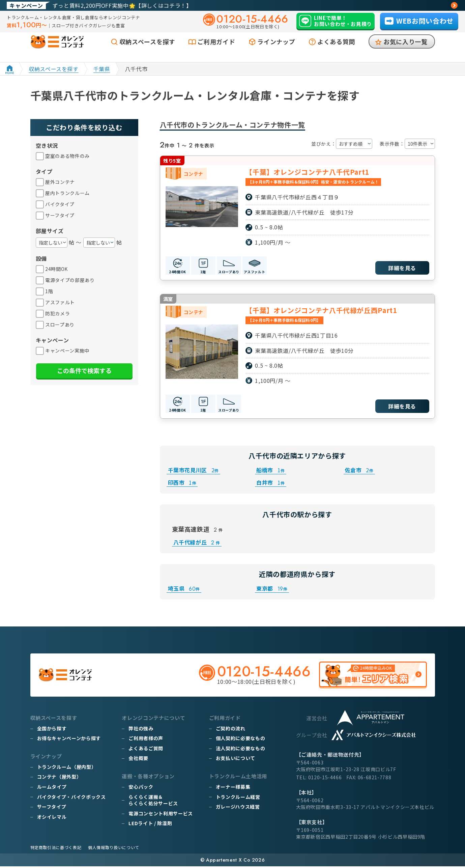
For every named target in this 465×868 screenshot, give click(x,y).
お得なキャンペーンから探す (69, 740)
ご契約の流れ (231, 730)
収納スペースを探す (147, 50)
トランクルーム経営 (238, 798)
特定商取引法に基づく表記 (56, 849)
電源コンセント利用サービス (161, 815)
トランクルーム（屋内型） (67, 768)
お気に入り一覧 (405, 50)
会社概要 (138, 760)
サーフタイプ (52, 808)
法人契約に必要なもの (240, 750)
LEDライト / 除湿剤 (150, 825)
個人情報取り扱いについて (114, 849)
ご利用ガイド (216, 50)
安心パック (141, 788)
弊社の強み (141, 730)
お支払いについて (236, 760)
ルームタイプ (52, 788)
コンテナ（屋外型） (59, 778)
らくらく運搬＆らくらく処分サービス (153, 802)
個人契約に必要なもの (240, 740)
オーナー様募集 (233, 788)
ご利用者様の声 (146, 740)
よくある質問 (336, 50)
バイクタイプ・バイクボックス (71, 798)
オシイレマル (52, 818)
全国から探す (52, 730)
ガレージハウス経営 (238, 808)
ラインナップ (276, 50)
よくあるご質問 (146, 750)
